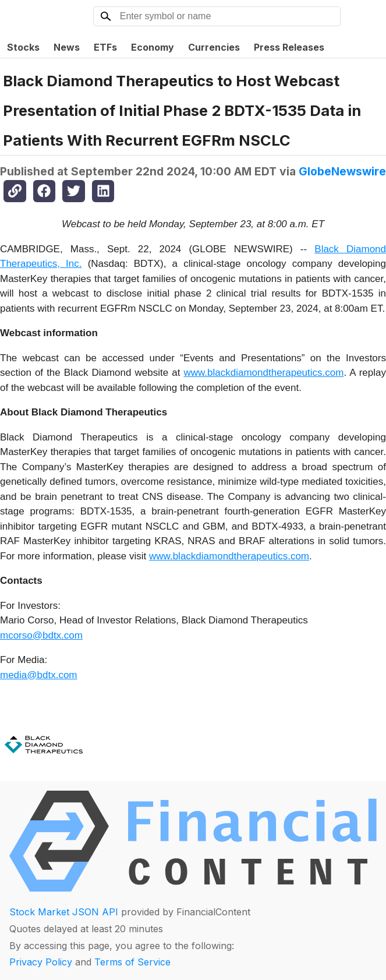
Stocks (23, 47)
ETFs (105, 47)
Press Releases (289, 47)
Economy (153, 47)
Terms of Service (132, 962)
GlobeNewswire (342, 171)
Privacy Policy (41, 962)
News (67, 47)
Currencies (214, 47)
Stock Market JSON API (64, 912)
